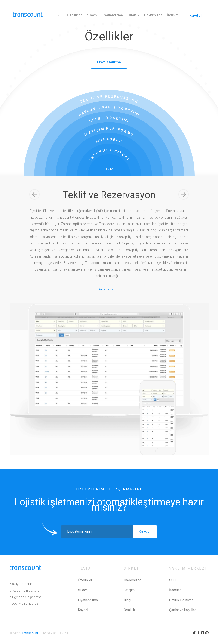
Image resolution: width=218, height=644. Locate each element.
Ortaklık (131, 15)
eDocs (90, 15)
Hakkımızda (151, 15)
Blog (127, 600)
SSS (172, 580)
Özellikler (72, 15)
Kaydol (194, 15)
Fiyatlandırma (110, 15)
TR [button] (55, 15)
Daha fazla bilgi (109, 289)
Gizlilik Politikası (182, 600)
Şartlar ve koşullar (182, 610)
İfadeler (175, 590)
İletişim (171, 15)
